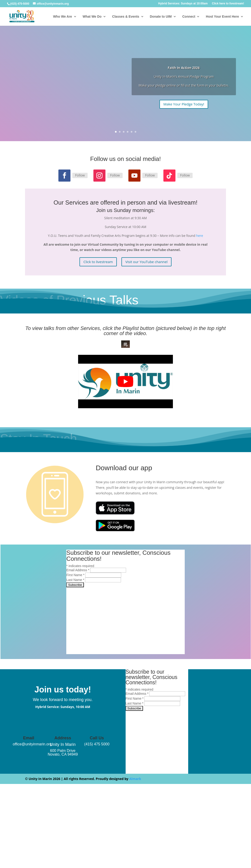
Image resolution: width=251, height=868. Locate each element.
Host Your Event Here (222, 17)
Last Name (76, 580)
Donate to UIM (161, 17)
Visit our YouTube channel (146, 262)
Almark (135, 779)
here (200, 236)
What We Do (92, 17)
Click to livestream (98, 262)
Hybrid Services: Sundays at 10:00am (183, 4)
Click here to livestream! (228, 4)
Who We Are (63, 17)
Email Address (78, 570)
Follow (80, 175)
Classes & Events (126, 17)
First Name (76, 575)
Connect (189, 17)
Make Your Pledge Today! (184, 104)
